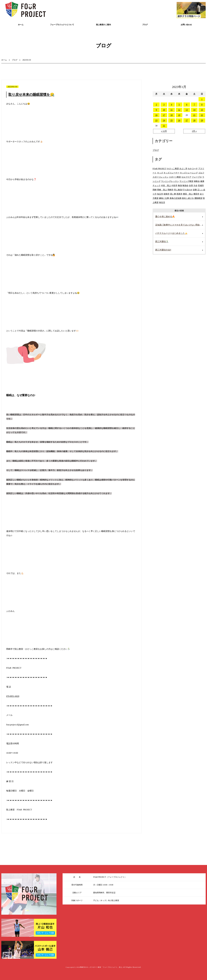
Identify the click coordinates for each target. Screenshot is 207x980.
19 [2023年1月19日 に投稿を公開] (179, 115)
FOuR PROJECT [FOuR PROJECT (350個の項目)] (160, 169)
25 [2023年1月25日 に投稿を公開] (171, 120)
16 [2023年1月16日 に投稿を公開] (156, 115)
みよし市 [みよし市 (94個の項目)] (183, 169)
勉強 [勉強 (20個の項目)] (180, 185)
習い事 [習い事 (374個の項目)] (173, 194)
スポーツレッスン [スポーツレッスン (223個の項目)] (161, 177)
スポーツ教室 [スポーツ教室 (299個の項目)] (175, 177)
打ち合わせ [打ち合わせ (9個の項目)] (187, 190)
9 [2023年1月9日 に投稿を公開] (156, 110)
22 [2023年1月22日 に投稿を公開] (202, 115)
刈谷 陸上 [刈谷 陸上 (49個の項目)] (166, 185)
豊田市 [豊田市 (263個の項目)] (196, 194)
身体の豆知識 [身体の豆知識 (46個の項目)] (175, 198)
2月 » (194, 131)
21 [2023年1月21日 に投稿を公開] (194, 115)
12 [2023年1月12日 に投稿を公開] (179, 110)
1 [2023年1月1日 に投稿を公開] (202, 99)
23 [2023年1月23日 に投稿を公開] (156, 120)
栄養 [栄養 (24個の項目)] (195, 190)
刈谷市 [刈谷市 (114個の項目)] (174, 185)
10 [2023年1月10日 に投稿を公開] (164, 110)
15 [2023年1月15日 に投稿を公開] (202, 110)
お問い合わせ (186, 25)
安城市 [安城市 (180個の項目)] (201, 185)
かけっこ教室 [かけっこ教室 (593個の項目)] (173, 169)
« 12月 (164, 131)
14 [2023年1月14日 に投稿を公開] (194, 110)
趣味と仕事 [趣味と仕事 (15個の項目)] (164, 198)
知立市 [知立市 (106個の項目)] (160, 194)
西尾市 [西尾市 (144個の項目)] (179, 194)
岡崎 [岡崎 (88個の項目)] (155, 190)
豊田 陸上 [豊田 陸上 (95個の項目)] (188, 194)
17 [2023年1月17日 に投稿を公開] (164, 115)
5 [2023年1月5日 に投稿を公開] (179, 105)
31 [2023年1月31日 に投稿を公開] (164, 126)
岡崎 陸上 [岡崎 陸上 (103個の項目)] (162, 190)
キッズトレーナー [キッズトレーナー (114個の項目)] (171, 173)
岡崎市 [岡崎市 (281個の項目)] (170, 190)
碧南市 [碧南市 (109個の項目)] (167, 194)
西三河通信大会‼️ (163, 250)
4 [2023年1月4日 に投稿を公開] (171, 105)
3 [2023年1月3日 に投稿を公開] (164, 105)
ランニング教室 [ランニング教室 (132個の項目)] (186, 181)
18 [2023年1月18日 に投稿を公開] (171, 115)
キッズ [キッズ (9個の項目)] (160, 173)
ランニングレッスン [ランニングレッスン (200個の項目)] (170, 181)
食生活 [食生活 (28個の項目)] (162, 202)
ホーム (21, 25)
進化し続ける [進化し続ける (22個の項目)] (188, 198)
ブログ (145, 25)
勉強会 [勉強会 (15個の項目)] (185, 185)
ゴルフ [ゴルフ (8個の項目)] (201, 173)
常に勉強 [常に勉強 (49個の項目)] (178, 190)
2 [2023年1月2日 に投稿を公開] (156, 105)
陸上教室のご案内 (103, 25)
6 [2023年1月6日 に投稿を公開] (187, 105)
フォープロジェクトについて (62, 25)
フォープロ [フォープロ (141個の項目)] (197, 177)
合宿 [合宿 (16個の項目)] (191, 185)
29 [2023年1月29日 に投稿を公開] (202, 120)
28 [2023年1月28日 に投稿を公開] (194, 120)
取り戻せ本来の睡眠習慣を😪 (31, 95)
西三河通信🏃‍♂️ (162, 241)
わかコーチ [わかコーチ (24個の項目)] (193, 169)
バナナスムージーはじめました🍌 (171, 233)
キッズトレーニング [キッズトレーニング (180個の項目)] (189, 173)
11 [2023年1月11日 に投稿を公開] (172, 110)
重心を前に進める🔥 (165, 217)
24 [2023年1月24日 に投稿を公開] (164, 120)
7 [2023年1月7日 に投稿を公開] (194, 105)
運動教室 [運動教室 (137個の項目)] (198, 198)
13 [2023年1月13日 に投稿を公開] (187, 110)
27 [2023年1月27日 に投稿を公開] (187, 120)
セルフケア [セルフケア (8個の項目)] (186, 177)
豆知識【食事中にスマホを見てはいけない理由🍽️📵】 (180, 225)
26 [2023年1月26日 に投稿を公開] (179, 120)
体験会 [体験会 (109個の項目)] (197, 181)
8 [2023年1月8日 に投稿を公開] (202, 105)
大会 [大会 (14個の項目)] (195, 185)
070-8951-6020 (13, 696)
